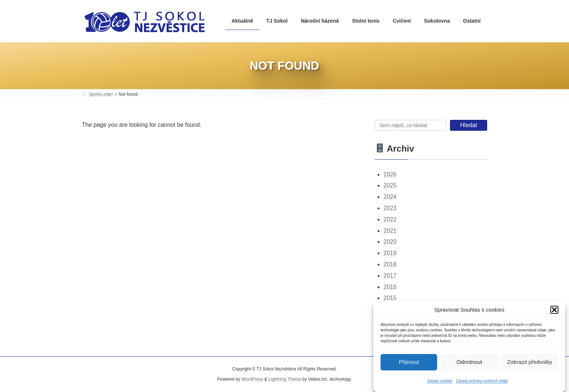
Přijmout (409, 364)
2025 (390, 186)
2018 (390, 264)
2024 (390, 197)
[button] (554, 312)
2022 (390, 219)
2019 (390, 253)
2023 (390, 208)
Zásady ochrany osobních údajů (482, 383)
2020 (390, 242)
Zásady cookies (440, 383)
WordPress (252, 379)
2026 (390, 174)
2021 (390, 231)
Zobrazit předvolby (530, 364)
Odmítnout (469, 364)
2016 (390, 287)
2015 (390, 298)
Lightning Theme (285, 379)
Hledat (469, 125)
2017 (390, 276)
